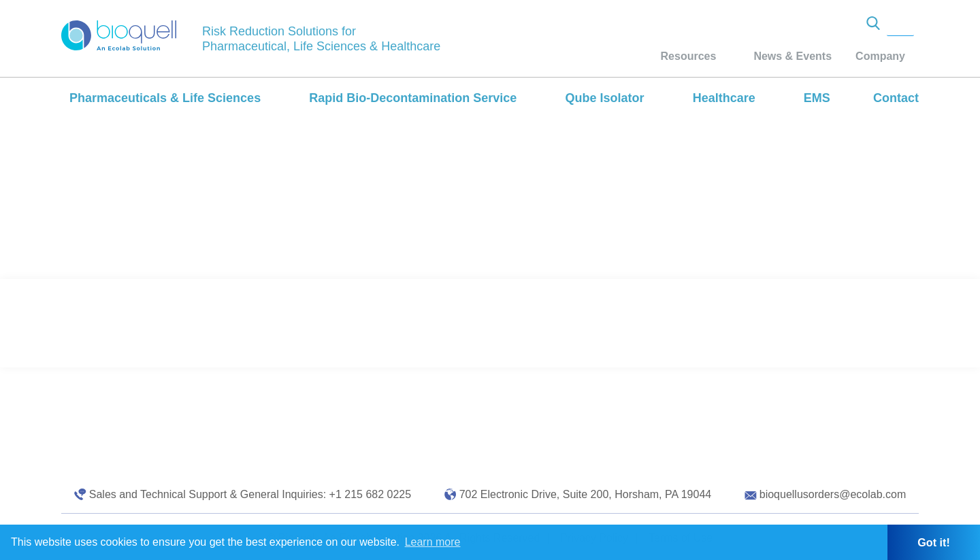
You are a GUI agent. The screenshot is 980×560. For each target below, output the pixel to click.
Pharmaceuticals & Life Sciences (165, 98)
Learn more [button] (433, 542)
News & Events (793, 56)
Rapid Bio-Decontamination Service (413, 98)
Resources (689, 56)
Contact (896, 98)
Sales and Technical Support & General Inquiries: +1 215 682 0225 (250, 494)
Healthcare (724, 98)
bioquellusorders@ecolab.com (833, 494)
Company (880, 56)
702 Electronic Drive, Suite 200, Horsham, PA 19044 (586, 494)
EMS (817, 98)
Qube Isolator (604, 98)
